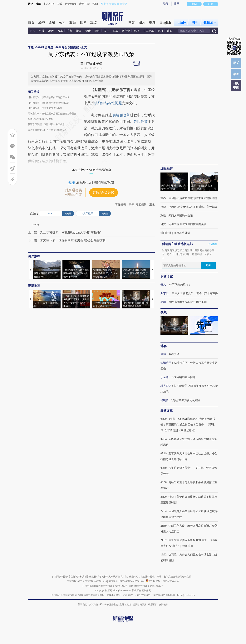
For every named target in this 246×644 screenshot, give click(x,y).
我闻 (39, 4)
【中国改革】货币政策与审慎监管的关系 (49, 103)
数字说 (126, 31)
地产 (51, 31)
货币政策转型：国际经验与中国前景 (46, 124)
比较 (136, 31)
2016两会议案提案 (67, 47)
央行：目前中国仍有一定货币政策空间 (47, 130)
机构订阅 (49, 4)
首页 (31, 23)
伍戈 (163, 285)
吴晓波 (165, 400)
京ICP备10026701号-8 (96, 581)
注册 (177, 4)
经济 (42, 23)
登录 (165, 4)
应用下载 (85, 4)
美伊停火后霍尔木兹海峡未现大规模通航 (193, 198)
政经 (73, 23)
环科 (97, 31)
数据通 (210, 23)
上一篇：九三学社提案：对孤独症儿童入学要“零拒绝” (65, 232)
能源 (79, 31)
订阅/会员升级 (103, 193)
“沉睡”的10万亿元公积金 (186, 400)
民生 (106, 31)
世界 (83, 23)
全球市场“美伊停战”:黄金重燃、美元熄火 (193, 207)
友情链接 (164, 605)
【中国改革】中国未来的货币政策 (45, 108)
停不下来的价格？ (180, 285)
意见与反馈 (125, 605)
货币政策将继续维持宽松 (41, 119)
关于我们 (82, 605)
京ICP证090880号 (76, 581)
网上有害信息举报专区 (114, 4)
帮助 (95, 4)
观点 (93, 23)
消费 (69, 31)
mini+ (182, 23)
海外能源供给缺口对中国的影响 (188, 302)
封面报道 (166, 233)
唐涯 (163, 354)
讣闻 (170, 31)
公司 (62, 23)
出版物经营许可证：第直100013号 (146, 586)
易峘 (163, 302)
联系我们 (153, 605)
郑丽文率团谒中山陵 (181, 216)
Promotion (71, 4)
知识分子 (166, 363)
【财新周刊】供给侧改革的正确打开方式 (49, 97)
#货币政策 (88, 213)
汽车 (60, 31)
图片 (142, 23)
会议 (60, 4)
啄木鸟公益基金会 (109, 605)
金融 (52, 23)
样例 (214, 244)
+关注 (68, 213)
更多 (32, 31)
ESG (116, 31)
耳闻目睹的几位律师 (183, 377)
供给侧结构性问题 (108, 103)
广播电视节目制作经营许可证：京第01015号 (105, 586)
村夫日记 (166, 386)
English (166, 23)
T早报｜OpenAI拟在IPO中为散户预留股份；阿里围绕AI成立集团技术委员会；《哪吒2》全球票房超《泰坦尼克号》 (188, 425)
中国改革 (148, 31)
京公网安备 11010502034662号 (162, 581)
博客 (131, 23)
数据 (31, 4)
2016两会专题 (45, 47)
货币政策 (141, 122)
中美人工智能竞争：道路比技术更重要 (195, 293)
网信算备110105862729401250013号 (127, 581)
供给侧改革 (121, 115)
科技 (42, 31)
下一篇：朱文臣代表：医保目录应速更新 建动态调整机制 (67, 240)
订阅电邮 (236, 85)
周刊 (195, 23)
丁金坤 (165, 377)
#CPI (51, 213)
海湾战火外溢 (182, 233)
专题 (160, 31)
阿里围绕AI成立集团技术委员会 (187, 224)
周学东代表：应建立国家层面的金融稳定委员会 (52, 114)
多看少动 (174, 354)
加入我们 (93, 605)
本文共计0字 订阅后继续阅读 (91, 170)
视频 (152, 23)
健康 (88, 31)
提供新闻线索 (140, 605)
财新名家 (167, 277)
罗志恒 (165, 293)
